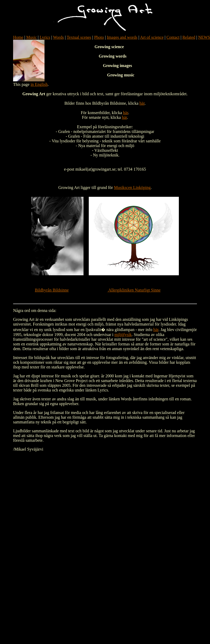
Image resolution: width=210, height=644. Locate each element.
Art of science (152, 37)
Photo (99, 37)
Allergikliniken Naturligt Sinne (134, 290)
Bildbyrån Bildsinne (52, 290)
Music (31, 37)
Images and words (122, 37)
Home (18, 37)
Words (58, 37)
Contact (173, 37)
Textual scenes (79, 37)
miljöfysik (123, 335)
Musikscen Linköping (132, 187)
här (142, 103)
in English (39, 84)
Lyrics (45, 37)
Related (189, 37)
